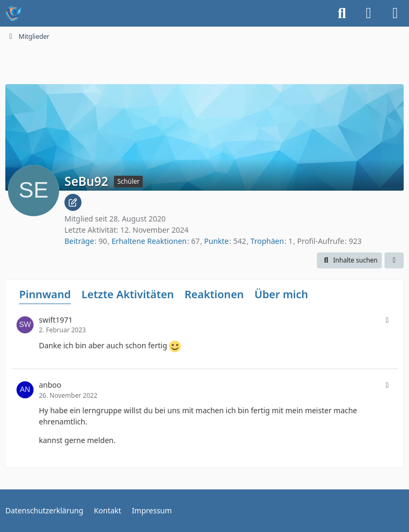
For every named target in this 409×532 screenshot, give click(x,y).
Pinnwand (45, 294)
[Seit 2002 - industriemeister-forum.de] (13, 13)
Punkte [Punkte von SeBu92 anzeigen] (216, 241)
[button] (349, 260)
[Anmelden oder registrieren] (369, 13)
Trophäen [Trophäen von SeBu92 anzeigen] (267, 241)
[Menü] (395, 13)
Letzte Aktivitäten (128, 294)
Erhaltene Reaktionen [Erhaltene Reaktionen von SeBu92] (149, 241)
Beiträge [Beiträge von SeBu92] (79, 241)
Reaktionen (214, 294)
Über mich (281, 294)
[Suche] (342, 13)
